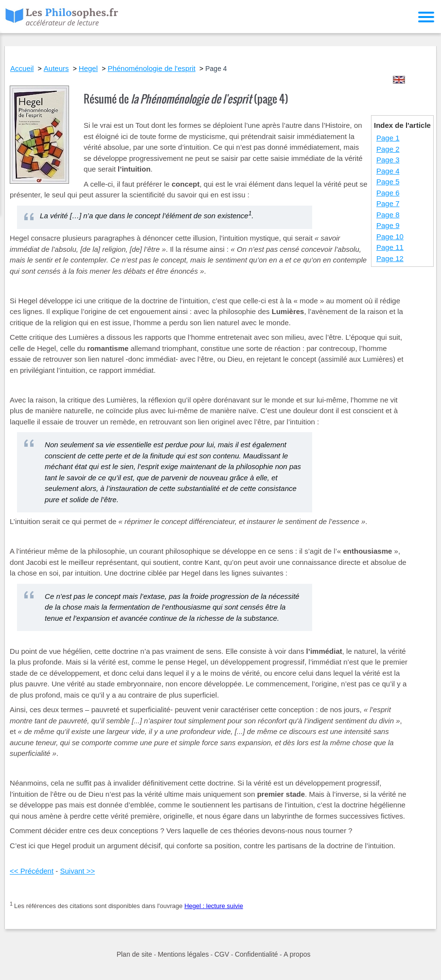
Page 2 (388, 149)
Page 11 (390, 247)
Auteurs (56, 68)
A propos (297, 954)
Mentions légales (183, 954)
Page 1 (388, 138)
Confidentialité (256, 954)
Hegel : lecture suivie (214, 906)
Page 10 (390, 236)
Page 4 (388, 171)
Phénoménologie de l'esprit (151, 68)
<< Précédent (32, 871)
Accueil (22, 68)
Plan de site (134, 954)
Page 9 (388, 225)
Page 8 (388, 215)
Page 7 (388, 203)
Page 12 (390, 258)
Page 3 (388, 160)
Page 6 (388, 193)
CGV (222, 954)
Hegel (88, 68)
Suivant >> (77, 871)
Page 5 (388, 182)
